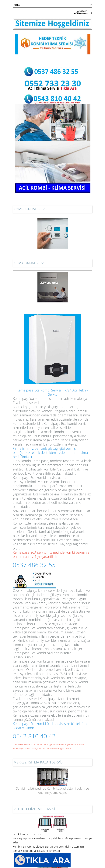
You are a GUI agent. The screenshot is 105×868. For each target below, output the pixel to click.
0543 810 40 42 (34, 736)
